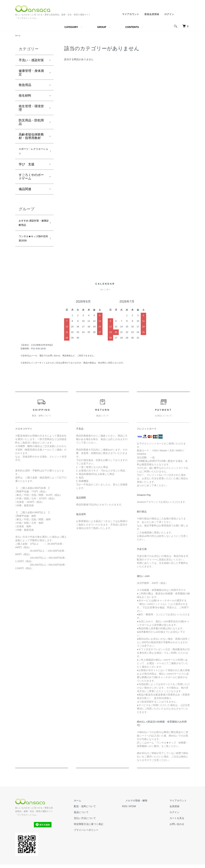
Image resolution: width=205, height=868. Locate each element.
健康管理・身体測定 (31, 73)
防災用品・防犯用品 (31, 123)
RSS (138, 813)
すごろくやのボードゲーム (31, 179)
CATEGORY (71, 27)
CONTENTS (132, 27)
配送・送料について (101, 813)
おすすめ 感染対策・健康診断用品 (31, 227)
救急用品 (25, 86)
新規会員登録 (152, 14)
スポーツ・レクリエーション (31, 153)
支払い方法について (101, 825)
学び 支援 (27, 167)
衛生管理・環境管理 (31, 109)
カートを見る (180, 825)
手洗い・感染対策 (31, 61)
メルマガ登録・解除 (146, 807)
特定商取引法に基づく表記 (105, 831)
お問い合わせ (180, 831)
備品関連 (25, 192)
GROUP (102, 27)
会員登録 (178, 813)
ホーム (18, 36)
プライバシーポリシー (102, 837)
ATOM (145, 813)
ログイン (169, 14)
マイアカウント (131, 14)
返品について (97, 819)
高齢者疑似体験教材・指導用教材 (31, 137)
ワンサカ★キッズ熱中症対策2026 (31, 244)
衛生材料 (25, 96)
